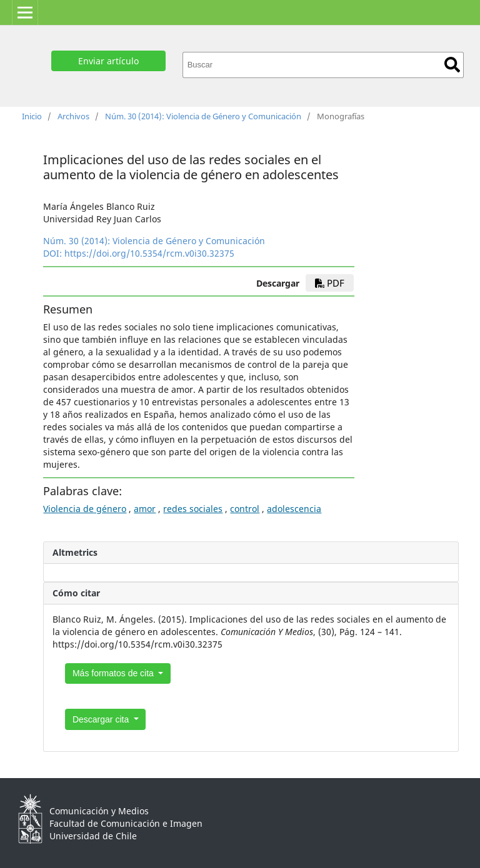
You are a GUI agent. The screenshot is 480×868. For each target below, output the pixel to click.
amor (145, 509)
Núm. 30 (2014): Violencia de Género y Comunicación (203, 116)
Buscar (452, 65)
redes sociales (193, 509)
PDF (330, 283)
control (245, 509)
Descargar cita (102, 719)
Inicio (32, 116)
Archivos (73, 116)
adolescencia (294, 509)
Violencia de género (85, 509)
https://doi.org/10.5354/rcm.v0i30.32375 (149, 253)
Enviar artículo (108, 61)
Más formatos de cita (114, 673)
